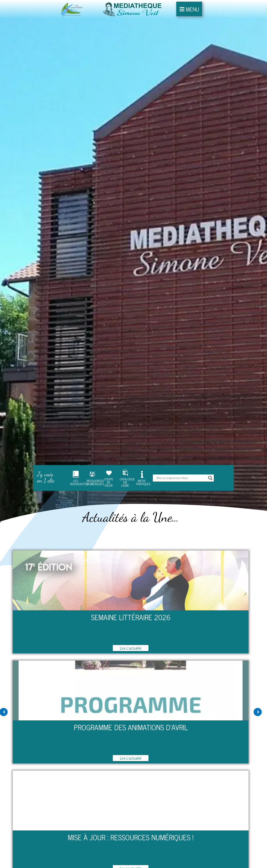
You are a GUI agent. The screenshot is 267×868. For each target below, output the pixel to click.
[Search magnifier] (210, 464)
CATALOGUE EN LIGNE (125, 465)
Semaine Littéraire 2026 (131, 604)
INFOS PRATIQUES (142, 464)
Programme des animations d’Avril (131, 714)
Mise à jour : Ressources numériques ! (131, 824)
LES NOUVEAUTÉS (76, 465)
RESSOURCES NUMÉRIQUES (92, 464)
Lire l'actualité (131, 635)
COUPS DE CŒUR (109, 465)
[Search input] (181, 464)
